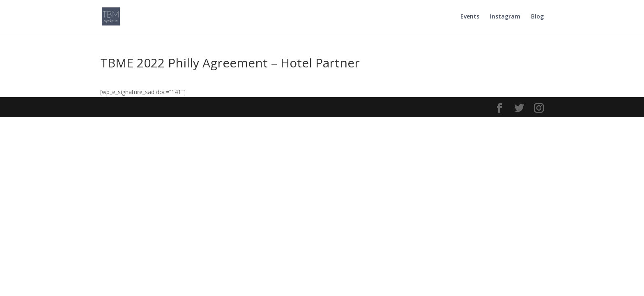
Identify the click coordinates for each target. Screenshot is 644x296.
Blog (537, 17)
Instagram (505, 17)
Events (470, 17)
